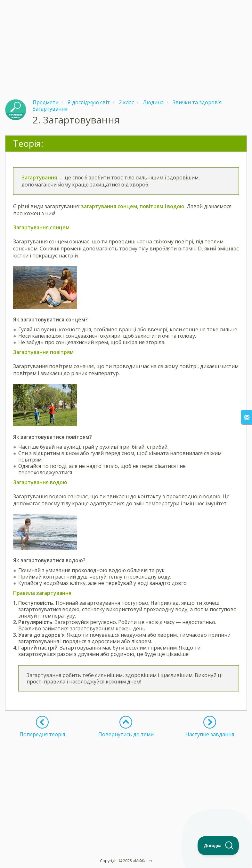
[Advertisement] (126, 45)
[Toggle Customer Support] (218, 846)
